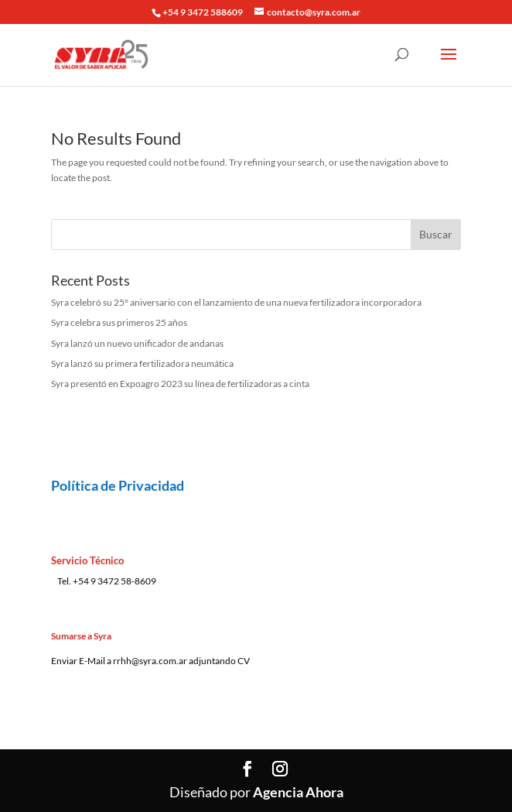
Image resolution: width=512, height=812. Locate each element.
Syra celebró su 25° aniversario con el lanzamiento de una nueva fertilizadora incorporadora (236, 302)
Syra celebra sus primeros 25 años (119, 322)
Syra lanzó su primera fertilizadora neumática (142, 363)
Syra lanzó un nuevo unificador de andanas (137, 343)
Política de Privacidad (118, 485)
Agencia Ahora (298, 792)
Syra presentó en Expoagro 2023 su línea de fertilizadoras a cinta (180, 384)
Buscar (436, 234)
